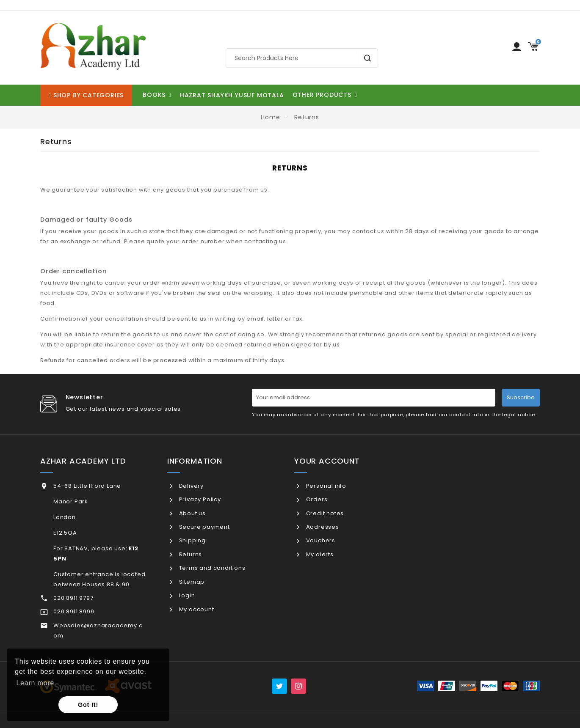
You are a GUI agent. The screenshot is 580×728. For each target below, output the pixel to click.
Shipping (192, 540)
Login (186, 595)
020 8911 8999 (74, 611)
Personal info (325, 486)
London (65, 517)
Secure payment (204, 527)
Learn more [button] (35, 683)
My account (196, 609)
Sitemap (191, 582)
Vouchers (320, 540)
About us (192, 513)
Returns (190, 554)
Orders (316, 499)
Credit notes (324, 513)
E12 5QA (65, 533)
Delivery (191, 486)
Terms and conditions (211, 568)
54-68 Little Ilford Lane (87, 486)
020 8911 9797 (73, 598)
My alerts (319, 554)
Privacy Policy (199, 499)
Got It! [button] (88, 705)
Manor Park (71, 501)
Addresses (322, 527)
